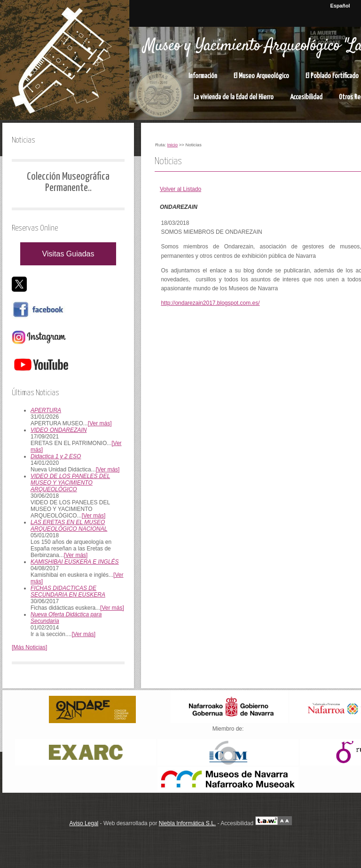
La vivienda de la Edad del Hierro (234, 97)
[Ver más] (100, 423)
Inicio (173, 145)
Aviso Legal (84, 823)
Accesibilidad (306, 97)
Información (203, 76)
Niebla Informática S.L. (187, 823)
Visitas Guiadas (68, 254)
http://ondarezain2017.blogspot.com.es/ (210, 303)
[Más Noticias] (29, 647)
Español (340, 6)
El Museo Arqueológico (261, 76)
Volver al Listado (180, 189)
